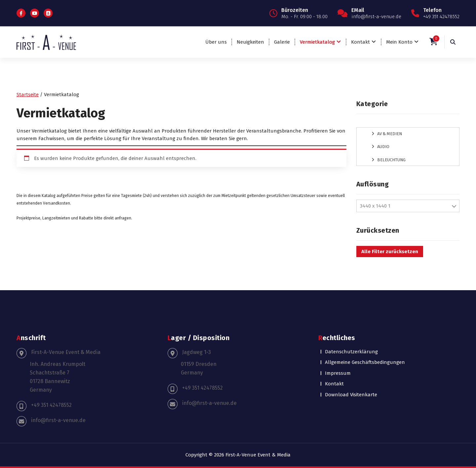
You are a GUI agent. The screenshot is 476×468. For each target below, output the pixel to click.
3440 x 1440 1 (375, 206)
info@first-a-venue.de (58, 420)
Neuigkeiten (250, 42)
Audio (383, 147)
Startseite (28, 95)
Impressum (338, 373)
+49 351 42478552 (51, 405)
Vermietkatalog (317, 42)
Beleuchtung (391, 160)
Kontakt (360, 42)
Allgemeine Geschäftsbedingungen (365, 362)
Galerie (282, 42)
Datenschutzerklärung (351, 352)
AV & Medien (390, 134)
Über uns (216, 42)
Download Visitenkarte (351, 395)
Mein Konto (399, 42)
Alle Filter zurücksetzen (390, 252)
